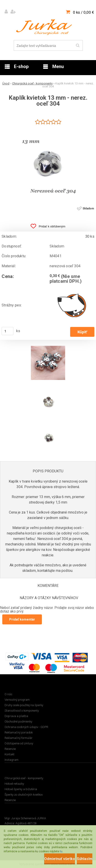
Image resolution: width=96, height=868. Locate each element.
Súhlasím (85, 859)
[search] (78, 46)
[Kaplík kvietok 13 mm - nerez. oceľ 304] (48, 128)
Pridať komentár (22, 619)
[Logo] (45, 27)
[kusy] (8, 331)
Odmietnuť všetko (60, 859)
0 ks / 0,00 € (83, 12)
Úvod (6, 83)
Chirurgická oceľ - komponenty (32, 83)
